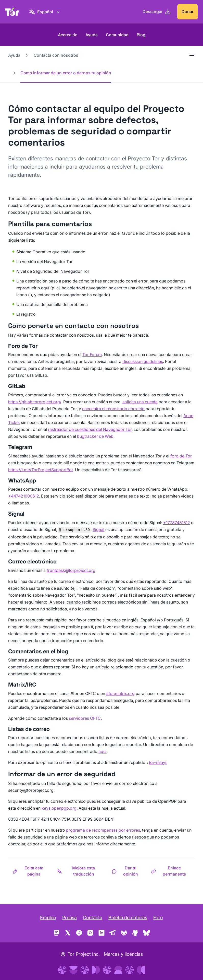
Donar (188, 11)
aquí (103, 751)
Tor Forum (92, 355)
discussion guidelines (143, 361)
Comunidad (117, 35)
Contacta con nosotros (56, 55)
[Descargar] (157, 12)
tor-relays (158, 762)
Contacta (93, 918)
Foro (158, 918)
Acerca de (68, 35)
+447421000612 (24, 496)
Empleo (48, 918)
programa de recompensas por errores (103, 830)
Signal (98, 529)
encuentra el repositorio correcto (113, 409)
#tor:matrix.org (120, 693)
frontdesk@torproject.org (71, 570)
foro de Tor (181, 456)
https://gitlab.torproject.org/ (35, 402)
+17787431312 (177, 523)
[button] (30, 871)
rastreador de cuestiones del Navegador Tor (90, 429)
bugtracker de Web (95, 436)
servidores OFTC (85, 718)
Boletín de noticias (128, 918)
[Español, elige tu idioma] (45, 12)
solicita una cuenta (140, 402)
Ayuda (92, 35)
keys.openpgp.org (59, 808)
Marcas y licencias (123, 954)
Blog (141, 35)
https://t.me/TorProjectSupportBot (41, 470)
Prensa (69, 918)
